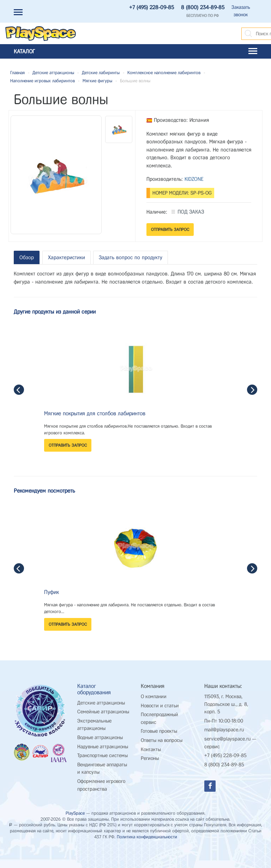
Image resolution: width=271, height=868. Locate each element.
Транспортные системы (103, 756)
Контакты (151, 750)
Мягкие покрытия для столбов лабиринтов (95, 413)
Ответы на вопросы (162, 740)
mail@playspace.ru (224, 730)
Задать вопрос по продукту (131, 257)
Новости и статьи (160, 706)
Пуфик (52, 592)
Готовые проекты (159, 731)
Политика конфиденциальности (147, 837)
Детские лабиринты (101, 73)
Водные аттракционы (100, 738)
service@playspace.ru (227, 739)
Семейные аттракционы (103, 712)
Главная (17, 73)
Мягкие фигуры (97, 81)
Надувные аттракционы (103, 747)
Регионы (150, 758)
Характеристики (67, 257)
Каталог (135, 51)
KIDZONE (194, 179)
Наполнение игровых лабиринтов (43, 81)
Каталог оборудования (94, 689)
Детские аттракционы (53, 73)
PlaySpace (75, 813)
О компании (154, 697)
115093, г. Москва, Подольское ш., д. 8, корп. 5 (226, 704)
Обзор (27, 257)
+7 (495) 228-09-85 (152, 7)
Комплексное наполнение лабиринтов (164, 73)
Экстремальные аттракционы (94, 725)
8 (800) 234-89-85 (203, 7)
